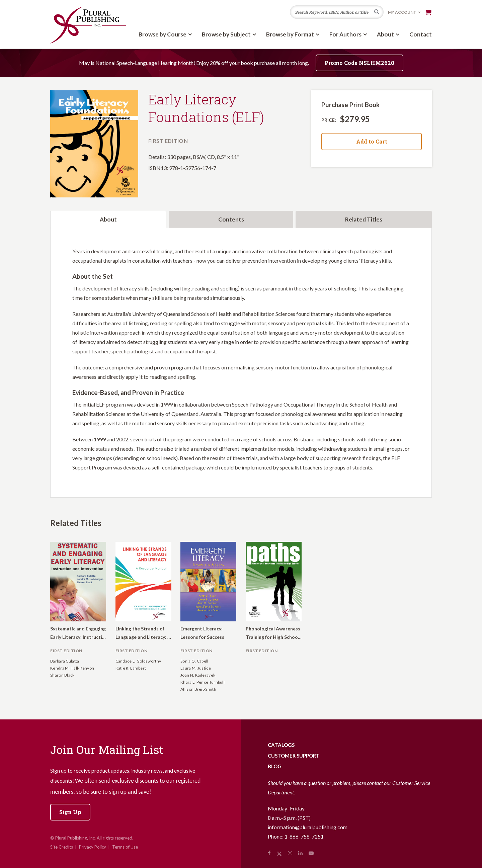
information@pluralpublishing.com (308, 827)
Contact (421, 34)
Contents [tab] (231, 219)
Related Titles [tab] (364, 219)
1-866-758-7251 (304, 836)
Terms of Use (125, 847)
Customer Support (294, 756)
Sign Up (70, 812)
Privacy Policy (93, 847)
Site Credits (62, 847)
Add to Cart (372, 141)
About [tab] (108, 219)
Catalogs (281, 745)
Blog (275, 766)
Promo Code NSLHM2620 (359, 63)
